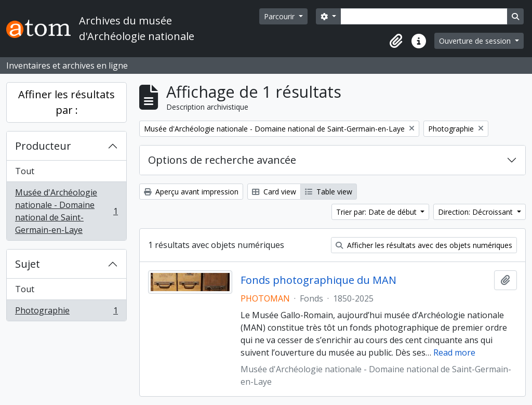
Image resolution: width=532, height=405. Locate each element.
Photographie (66, 312)
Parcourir (280, 16)
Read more (454, 352)
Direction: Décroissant (476, 212)
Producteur (43, 146)
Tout (25, 171)
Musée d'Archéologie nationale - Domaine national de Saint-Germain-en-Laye (66, 211)
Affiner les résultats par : (66, 102)
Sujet (28, 264)
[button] (396, 41)
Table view (329, 192)
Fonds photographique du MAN (318, 280)
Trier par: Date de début (377, 212)
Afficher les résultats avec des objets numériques (424, 245)
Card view (274, 192)
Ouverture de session (476, 41)
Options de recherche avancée (222, 160)
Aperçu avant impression (191, 192)
